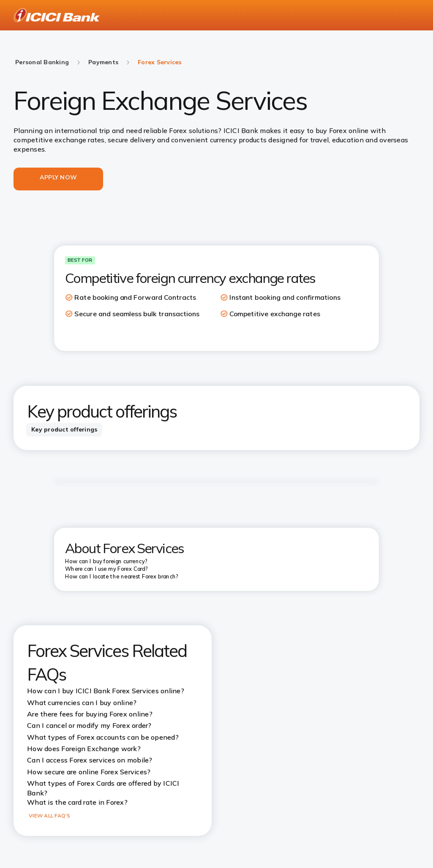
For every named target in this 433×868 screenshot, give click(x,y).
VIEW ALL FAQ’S (50, 815)
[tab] (64, 430)
